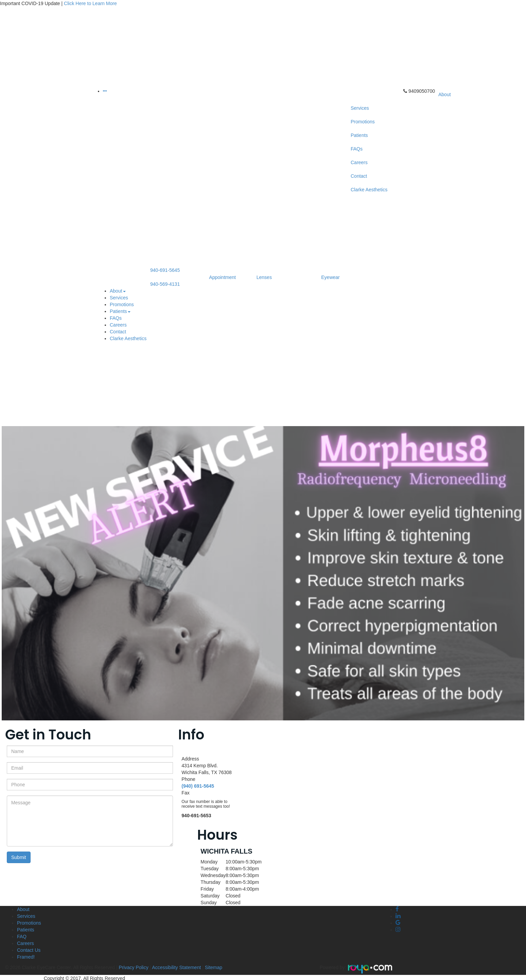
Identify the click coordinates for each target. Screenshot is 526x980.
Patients (26, 930)
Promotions (122, 304)
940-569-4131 (165, 284)
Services (119, 298)
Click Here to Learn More (90, 3)
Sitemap (214, 967)
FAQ (22, 937)
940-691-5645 (165, 270)
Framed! (26, 957)
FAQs (116, 318)
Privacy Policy (133, 967)
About (23, 909)
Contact (118, 332)
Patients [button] (120, 311)
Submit (19, 857)
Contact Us (29, 950)
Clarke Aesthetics (128, 338)
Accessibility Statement (176, 967)
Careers (118, 325)
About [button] (118, 291)
